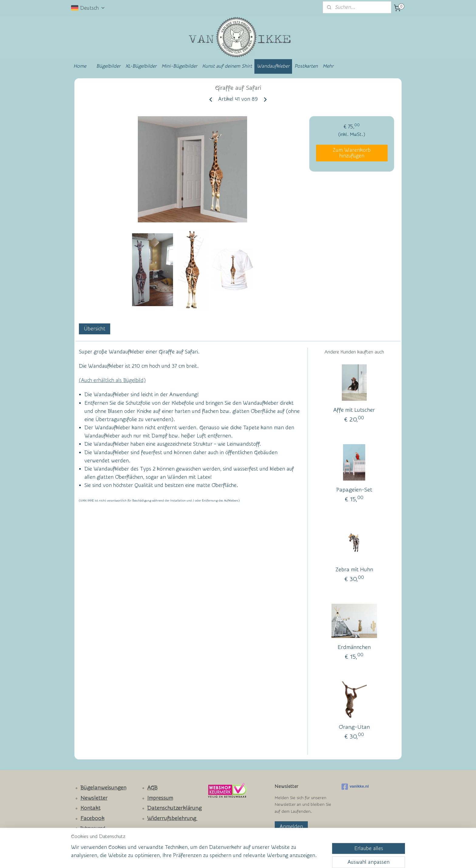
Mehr (328, 66)
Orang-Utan (354, 727)
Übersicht (95, 329)
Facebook (92, 818)
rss (226, 857)
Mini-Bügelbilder (179, 66)
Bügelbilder (108, 66)
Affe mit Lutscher (354, 410)
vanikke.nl (355, 787)
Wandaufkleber (273, 66)
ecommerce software (247, 857)
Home (80, 66)
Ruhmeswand (93, 828)
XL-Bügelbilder (141, 66)
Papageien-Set (354, 490)
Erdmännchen (354, 647)
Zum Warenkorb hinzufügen (352, 153)
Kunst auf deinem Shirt (227, 66)
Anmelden (291, 827)
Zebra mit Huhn (354, 570)
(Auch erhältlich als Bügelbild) (112, 380)
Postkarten (306, 66)
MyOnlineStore (297, 857)
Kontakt (90, 808)
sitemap (215, 857)
